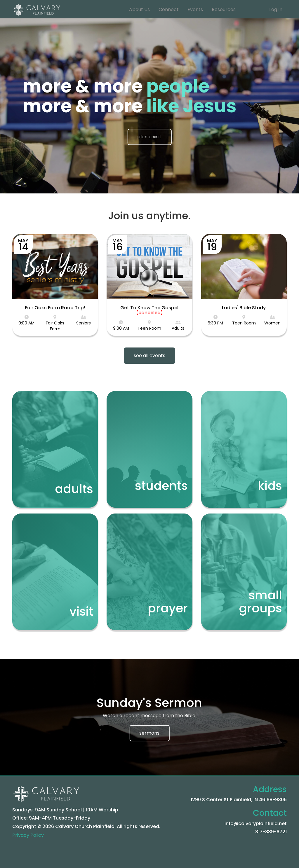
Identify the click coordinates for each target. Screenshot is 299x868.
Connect (169, 9)
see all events (149, 356)
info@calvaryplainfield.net (256, 824)
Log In (276, 9)
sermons (149, 733)
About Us (139, 9)
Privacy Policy (28, 835)
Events (195, 9)
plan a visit (149, 137)
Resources (224, 9)
